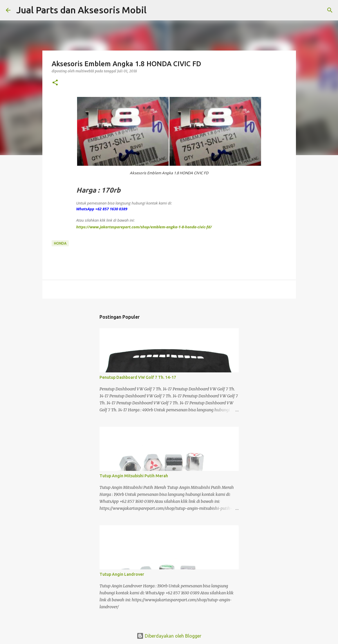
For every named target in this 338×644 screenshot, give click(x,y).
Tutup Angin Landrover (122, 574)
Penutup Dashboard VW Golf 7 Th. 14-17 (138, 377)
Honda (60, 243)
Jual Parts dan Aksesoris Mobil (81, 10)
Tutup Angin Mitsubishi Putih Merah (134, 476)
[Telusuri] (155, 10)
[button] (55, 83)
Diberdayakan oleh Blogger (169, 636)
